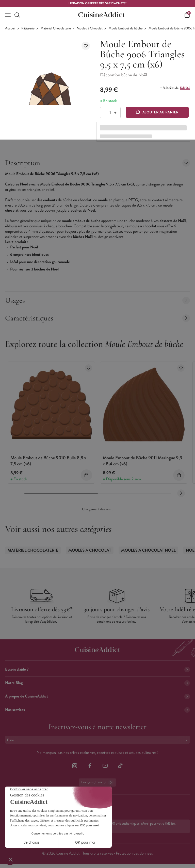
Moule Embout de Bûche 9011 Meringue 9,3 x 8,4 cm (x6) (142, 461)
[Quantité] (110, 113)
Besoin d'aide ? (97, 669)
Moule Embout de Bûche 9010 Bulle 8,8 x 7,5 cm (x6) (48, 461)
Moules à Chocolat (90, 29)
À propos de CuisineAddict (97, 696)
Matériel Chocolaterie (56, 29)
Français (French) (97, 782)
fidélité (185, 88)
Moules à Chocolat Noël (148, 550)
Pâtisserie (28, 29)
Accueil (10, 29)
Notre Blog (97, 683)
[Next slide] (181, 493)
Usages (97, 300)
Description (97, 163)
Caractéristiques (97, 318)
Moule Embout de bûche (125, 29)
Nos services (97, 710)
